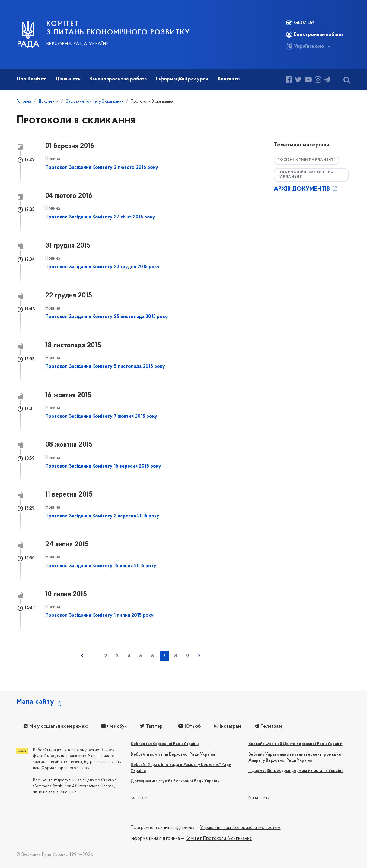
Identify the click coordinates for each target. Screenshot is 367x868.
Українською (305, 47)
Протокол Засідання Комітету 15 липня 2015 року (101, 566)
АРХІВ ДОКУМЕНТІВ (306, 189)
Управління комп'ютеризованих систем (240, 828)
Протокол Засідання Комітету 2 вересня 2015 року (102, 516)
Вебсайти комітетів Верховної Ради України (173, 755)
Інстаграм (228, 726)
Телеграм (268, 726)
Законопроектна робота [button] (118, 79)
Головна (24, 102)
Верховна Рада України (78, 44)
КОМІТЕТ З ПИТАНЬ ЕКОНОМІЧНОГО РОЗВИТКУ (118, 28)
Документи (48, 102)
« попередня (82, 656)
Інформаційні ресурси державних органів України (296, 771)
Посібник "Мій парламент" (306, 160)
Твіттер (151, 726)
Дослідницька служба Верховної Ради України (175, 781)
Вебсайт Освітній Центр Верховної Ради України (295, 744)
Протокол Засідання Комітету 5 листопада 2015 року (105, 367)
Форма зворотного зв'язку (65, 768)
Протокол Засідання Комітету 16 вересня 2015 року (103, 466)
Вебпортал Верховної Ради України (164, 744)
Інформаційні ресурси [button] (182, 79)
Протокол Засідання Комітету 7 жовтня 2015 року (101, 416)
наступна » (199, 656)
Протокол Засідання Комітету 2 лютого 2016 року (102, 168)
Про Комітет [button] (31, 79)
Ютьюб (190, 726)
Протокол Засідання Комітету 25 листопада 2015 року (107, 317)
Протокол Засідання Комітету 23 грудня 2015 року (102, 267)
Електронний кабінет (315, 35)
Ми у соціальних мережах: (56, 726)
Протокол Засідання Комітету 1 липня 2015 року (99, 616)
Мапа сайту (259, 798)
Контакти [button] (229, 79)
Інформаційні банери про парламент (306, 175)
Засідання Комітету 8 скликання (95, 102)
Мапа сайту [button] (35, 702)
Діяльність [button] (68, 79)
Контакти (139, 798)
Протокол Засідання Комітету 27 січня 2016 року (100, 217)
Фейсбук (114, 726)
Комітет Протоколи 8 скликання (219, 839)
